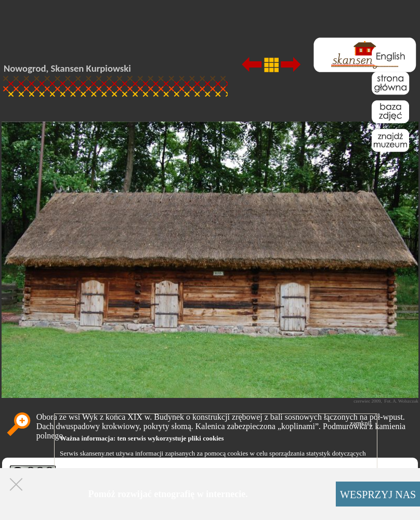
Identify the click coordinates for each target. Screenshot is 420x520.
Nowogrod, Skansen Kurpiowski (67, 68)
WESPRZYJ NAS (378, 495)
